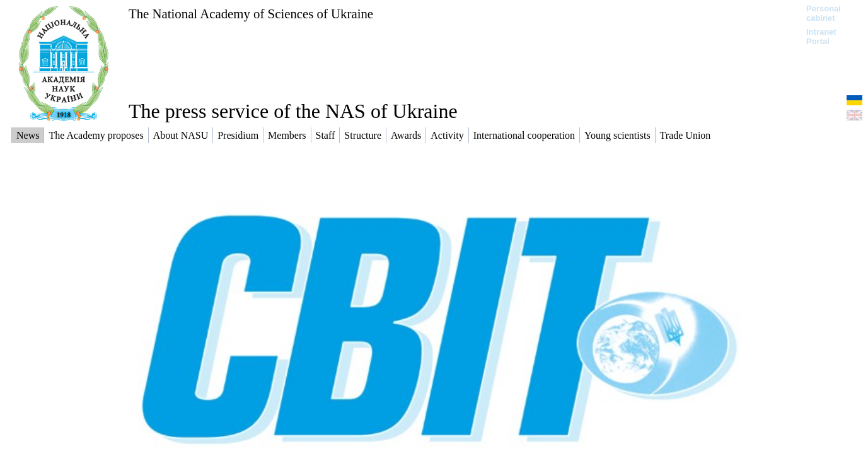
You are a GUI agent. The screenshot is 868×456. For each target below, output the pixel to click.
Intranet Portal (821, 37)
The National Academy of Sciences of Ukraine (251, 14)
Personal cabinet (824, 13)
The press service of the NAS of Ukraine (293, 111)
